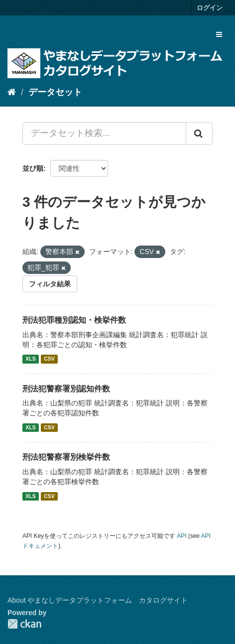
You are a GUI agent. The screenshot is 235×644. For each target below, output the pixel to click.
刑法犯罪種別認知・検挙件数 (74, 320)
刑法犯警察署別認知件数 (66, 389)
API (181, 536)
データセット (55, 92)
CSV (49, 359)
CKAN (24, 624)
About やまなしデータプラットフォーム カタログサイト (98, 600)
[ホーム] (12, 92)
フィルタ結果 (50, 284)
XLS (30, 359)
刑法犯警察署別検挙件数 (66, 457)
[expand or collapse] (219, 34)
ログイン (210, 8)
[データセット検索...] (104, 133)
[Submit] (199, 133)
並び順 (33, 168)
